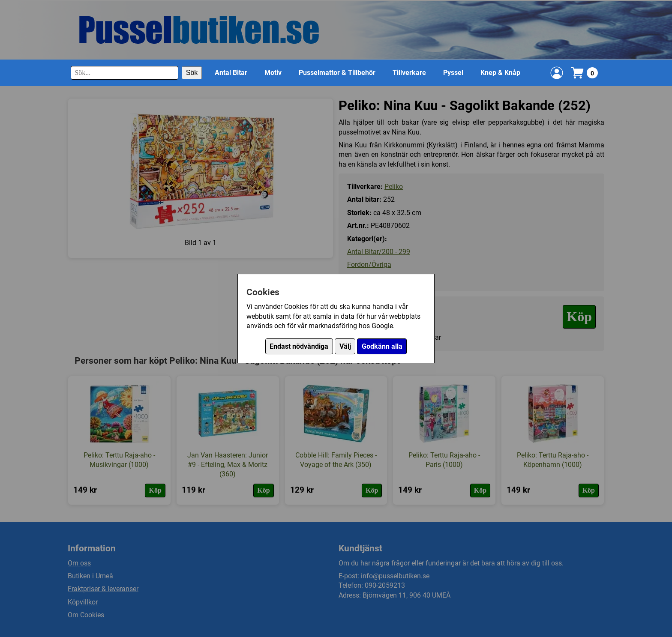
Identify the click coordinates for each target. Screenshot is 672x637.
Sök (192, 73)
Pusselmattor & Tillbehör (337, 73)
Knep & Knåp (500, 73)
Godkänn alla (382, 346)
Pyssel (453, 73)
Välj (345, 346)
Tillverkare (409, 73)
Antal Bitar (231, 73)
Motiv (273, 73)
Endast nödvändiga (299, 346)
